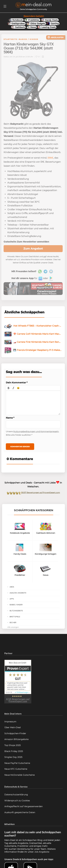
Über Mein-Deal (13, 727)
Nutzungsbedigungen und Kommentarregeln (36, 431)
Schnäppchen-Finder (15, 733)
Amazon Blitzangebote (16, 739)
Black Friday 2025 (14, 751)
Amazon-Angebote (18, 593)
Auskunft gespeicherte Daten (20, 812)
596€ (50, 158)
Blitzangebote (16, 611)
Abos (12, 587)
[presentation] (9, 388)
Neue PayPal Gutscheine (17, 763)
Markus (6, 57)
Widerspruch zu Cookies (17, 801)
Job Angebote (42, 852)
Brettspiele (15, 617)
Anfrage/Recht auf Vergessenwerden (23, 806)
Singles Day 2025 (13, 757)
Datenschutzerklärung (16, 795)
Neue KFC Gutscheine (16, 769)
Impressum (10, 722)
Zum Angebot (33, 249)
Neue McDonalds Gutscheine (19, 775)
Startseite (10, 39)
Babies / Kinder (29, 39)
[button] (9, 388)
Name (10, 418)
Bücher (13, 623)
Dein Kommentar (17, 383)
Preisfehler (23, 846)
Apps (12, 599)
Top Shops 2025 (13, 745)
